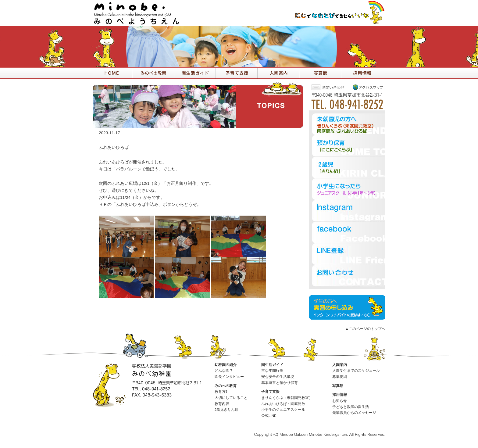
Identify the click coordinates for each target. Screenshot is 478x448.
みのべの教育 (226, 386)
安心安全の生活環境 (278, 377)
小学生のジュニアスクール (283, 410)
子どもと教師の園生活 (351, 407)
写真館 (338, 386)
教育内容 (222, 404)
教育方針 (222, 392)
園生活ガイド (272, 365)
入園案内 (340, 365)
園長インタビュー (229, 377)
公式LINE (269, 416)
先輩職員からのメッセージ (354, 413)
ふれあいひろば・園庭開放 (283, 404)
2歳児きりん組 (227, 410)
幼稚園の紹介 (226, 365)
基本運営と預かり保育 (280, 383)
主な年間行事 (272, 371)
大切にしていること (231, 398)
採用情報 (340, 395)
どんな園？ (224, 371)
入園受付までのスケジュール (356, 371)
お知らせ (340, 401)
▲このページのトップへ (365, 329)
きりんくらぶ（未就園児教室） (287, 398)
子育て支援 (270, 392)
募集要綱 (340, 377)
